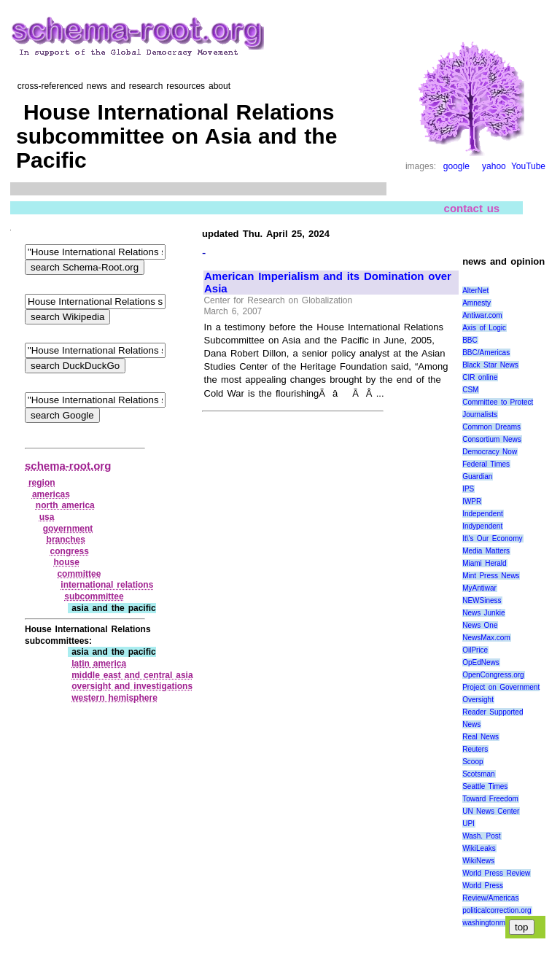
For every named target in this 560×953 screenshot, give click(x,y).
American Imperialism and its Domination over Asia (328, 283)
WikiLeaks (479, 848)
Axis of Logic (484, 328)
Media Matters (486, 551)
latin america (99, 664)
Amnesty (477, 303)
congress (70, 551)
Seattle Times (485, 786)
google (456, 166)
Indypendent (482, 526)
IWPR (472, 501)
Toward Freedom (490, 799)
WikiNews (478, 861)
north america (65, 505)
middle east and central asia (132, 675)
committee (79, 574)
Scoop (472, 762)
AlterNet (475, 291)
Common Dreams (491, 427)
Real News (481, 737)
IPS (468, 489)
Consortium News (492, 439)
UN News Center (491, 811)
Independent (483, 514)
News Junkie (483, 613)
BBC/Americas (486, 353)
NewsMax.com (486, 638)
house (66, 562)
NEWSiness (482, 600)
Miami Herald (485, 563)
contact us (472, 207)
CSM (470, 390)
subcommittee (94, 596)
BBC (470, 340)
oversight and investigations (132, 686)
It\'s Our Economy (492, 538)
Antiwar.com (482, 315)
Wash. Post (481, 836)
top (522, 927)
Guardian (477, 476)
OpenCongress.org (493, 675)
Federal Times (486, 464)
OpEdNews (481, 662)
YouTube (528, 166)
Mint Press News (491, 576)
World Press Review (496, 873)
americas (51, 494)
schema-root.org (68, 466)
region (42, 483)
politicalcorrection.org (497, 910)
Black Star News (490, 365)
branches (66, 540)
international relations (107, 585)
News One (480, 625)
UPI (468, 824)
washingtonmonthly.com (501, 923)
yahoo (494, 166)
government (68, 529)
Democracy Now (490, 452)
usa (47, 517)
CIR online (480, 377)
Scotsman (478, 774)
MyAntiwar (479, 588)
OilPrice (475, 650)
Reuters (475, 749)
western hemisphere (114, 698)
